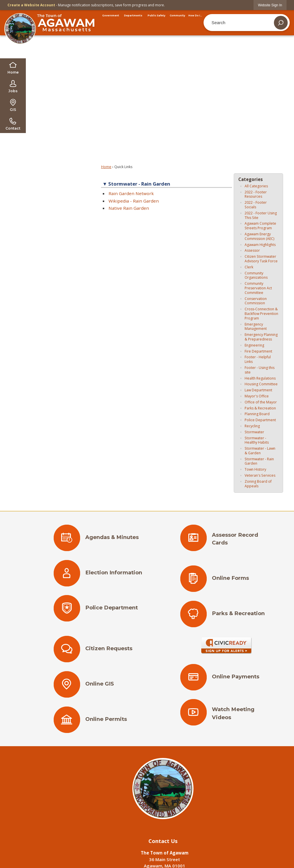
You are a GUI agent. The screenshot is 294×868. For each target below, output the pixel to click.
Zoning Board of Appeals (258, 484)
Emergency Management (256, 327)
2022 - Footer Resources (256, 194)
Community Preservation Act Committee (258, 288)
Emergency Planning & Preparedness (261, 337)
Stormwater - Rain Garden (259, 461)
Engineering (254, 345)
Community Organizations (256, 275)
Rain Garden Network (131, 193)
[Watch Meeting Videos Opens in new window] (226, 715)
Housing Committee (261, 384)
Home (106, 167)
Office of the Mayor (261, 402)
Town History (255, 469)
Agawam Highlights (260, 245)
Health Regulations (260, 378)
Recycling (252, 426)
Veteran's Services (260, 475)
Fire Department (258, 351)
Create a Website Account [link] (31, 5)
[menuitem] (111, 16)
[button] (281, 23)
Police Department (260, 420)
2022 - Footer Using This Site (261, 215)
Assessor (252, 250)
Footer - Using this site (260, 370)
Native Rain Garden (129, 208)
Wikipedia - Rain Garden (134, 201)
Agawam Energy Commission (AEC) (259, 236)
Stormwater (254, 432)
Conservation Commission (256, 301)
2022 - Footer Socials (256, 205)
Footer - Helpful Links (258, 359)
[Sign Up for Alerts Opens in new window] (226, 645)
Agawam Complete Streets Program (260, 226)
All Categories (256, 186)
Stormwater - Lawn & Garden (260, 451)
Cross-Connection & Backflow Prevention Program (261, 314)
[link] (270, 5)
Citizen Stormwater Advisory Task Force (261, 259)
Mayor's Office (257, 396)
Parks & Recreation (260, 408)
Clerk (249, 267)
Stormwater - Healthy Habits (257, 440)
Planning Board (257, 414)
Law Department (258, 390)
